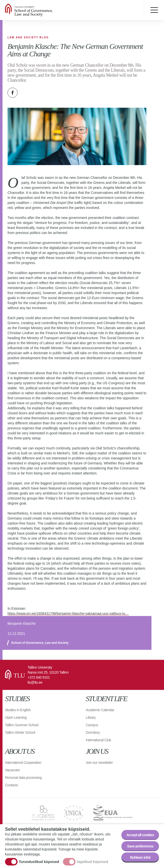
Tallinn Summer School (22, 725)
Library (91, 717)
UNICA (74, 813)
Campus (92, 725)
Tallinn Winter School (20, 732)
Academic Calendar (100, 710)
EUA (113, 813)
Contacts (11, 785)
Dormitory (93, 732)
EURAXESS (43, 813)
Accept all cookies (140, 835)
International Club (98, 740)
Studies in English (18, 710)
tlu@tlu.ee (35, 682)
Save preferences (140, 846)
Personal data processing (23, 778)
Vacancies (12, 770)
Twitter (25, 93)
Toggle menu (154, 10)
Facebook (13, 93)
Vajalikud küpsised (92, 862)
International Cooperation (23, 763)
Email (38, 93)
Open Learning (16, 717)
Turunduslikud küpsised (39, 862)
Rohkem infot (140, 857)
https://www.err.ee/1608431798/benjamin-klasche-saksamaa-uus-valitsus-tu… (68, 613)
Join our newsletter (99, 763)
